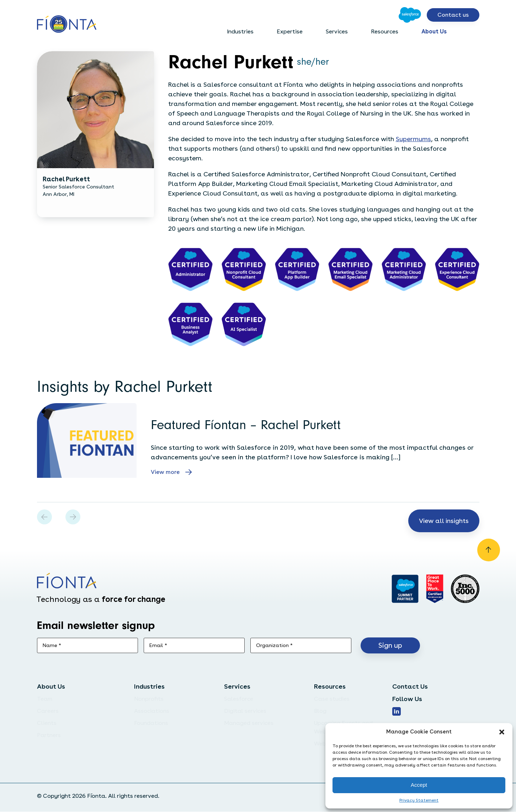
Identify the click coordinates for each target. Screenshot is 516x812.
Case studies (332, 699)
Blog (320, 711)
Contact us (453, 15)
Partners (49, 735)
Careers (48, 711)
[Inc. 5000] (465, 589)
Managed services (249, 723)
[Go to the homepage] (67, 25)
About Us (434, 31)
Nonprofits (149, 699)
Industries (240, 31)
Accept (419, 785)
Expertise (290, 31)
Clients (47, 723)
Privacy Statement (419, 800)
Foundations (151, 723)
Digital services (245, 711)
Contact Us (410, 687)
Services (337, 31)
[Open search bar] (474, 32)
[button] (502, 732)
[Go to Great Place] (435, 589)
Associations (152, 711)
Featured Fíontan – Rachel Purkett (246, 425)
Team (45, 699)
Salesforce (239, 699)
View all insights (443, 521)
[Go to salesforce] (405, 589)
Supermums (413, 139)
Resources (385, 31)
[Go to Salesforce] (410, 15)
